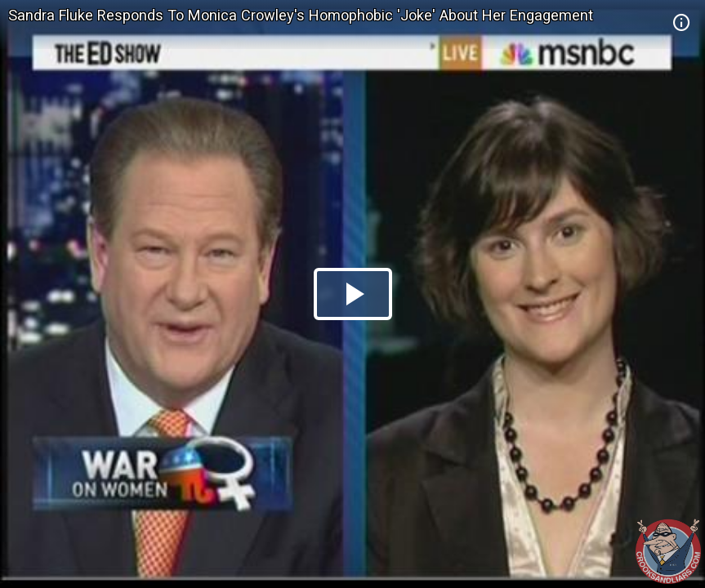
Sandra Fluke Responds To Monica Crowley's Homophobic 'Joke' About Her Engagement (301, 15)
